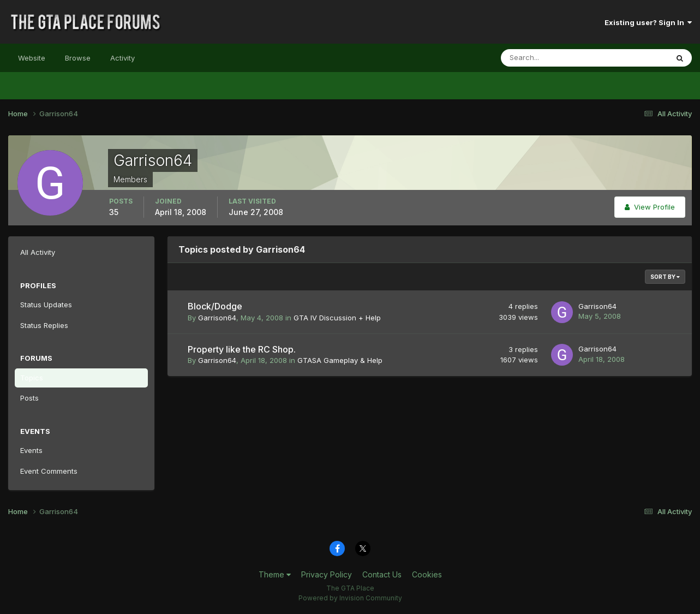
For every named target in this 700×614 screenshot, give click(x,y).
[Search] (549, 58)
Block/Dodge (215, 306)
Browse (78, 58)
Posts (29, 398)
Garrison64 (217, 318)
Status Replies (44, 325)
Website (32, 58)
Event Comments (49, 471)
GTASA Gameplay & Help (340, 360)
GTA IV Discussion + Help (337, 318)
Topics (32, 378)
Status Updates (46, 305)
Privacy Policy (327, 574)
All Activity (38, 252)
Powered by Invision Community (350, 598)
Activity (122, 58)
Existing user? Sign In (648, 22)
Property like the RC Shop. (242, 349)
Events (31, 450)
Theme (275, 574)
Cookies (427, 574)
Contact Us (382, 574)
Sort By (665, 277)
